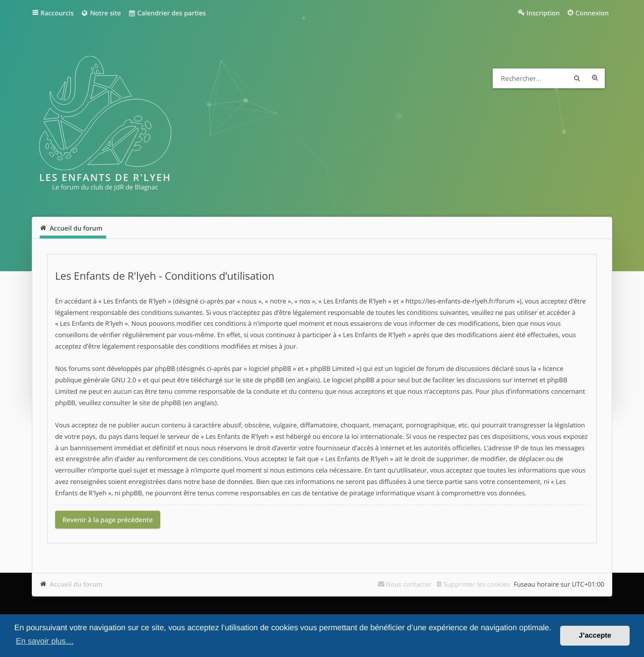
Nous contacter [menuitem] (409, 584)
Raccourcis (57, 13)
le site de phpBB (260, 380)
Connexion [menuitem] (592, 13)
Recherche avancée (595, 78)
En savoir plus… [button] (45, 641)
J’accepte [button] (595, 636)
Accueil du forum (76, 584)
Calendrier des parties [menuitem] (167, 13)
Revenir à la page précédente (108, 520)
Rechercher (577, 78)
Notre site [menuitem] (100, 13)
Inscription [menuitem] (543, 13)
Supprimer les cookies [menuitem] (477, 584)
